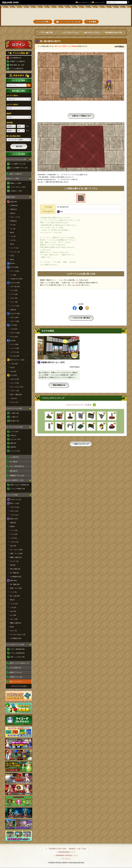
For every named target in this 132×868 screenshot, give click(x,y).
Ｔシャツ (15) (15, 306)
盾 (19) (13, 263)
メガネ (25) (14, 364)
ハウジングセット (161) (18, 187)
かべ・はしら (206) (16, 550)
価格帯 (9, 114)
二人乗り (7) (14, 417)
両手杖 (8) (14, 221)
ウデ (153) (14, 325)
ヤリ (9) (13, 225)
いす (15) (13, 607)
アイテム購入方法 (47, 33)
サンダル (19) (15, 356)
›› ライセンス (66, 859)
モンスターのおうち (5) (18, 634)
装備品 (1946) (11, 197)
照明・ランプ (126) (16, 553)
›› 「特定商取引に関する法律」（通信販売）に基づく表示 (66, 849)
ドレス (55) (14, 290)
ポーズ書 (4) (13, 462)
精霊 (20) (13, 443)
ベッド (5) (14, 592)
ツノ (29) (13, 275)
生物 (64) (13, 447)
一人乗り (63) (15, 413)
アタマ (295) (14, 267)
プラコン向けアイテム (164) (15, 645)
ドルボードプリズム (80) (14, 408)
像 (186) (13, 565)
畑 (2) (12, 627)
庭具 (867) (14, 580)
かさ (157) (14, 375)
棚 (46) (13, 526)
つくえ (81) (14, 534)
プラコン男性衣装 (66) (17, 649)
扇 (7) (12, 244)
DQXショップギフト (16, 682)
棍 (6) (12, 232)
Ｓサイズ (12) (15, 507)
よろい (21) (14, 298)
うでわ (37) (14, 329)
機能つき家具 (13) (16, 557)
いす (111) (14, 538)
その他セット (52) (16, 191)
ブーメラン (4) (15, 252)
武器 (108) (14, 202)
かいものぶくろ (122, 13)
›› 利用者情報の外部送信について (66, 855)
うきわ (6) (14, 398)
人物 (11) (13, 435)
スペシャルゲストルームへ (19, 35)
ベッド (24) (14, 530)
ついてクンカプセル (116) (14, 427)
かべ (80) (13, 615)
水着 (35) (13, 310)
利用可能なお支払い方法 (114, 33)
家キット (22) (15, 503)
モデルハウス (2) (16, 499)
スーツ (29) (14, 294)
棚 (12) (13, 600)
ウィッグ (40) (15, 271)
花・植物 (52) (15, 573)
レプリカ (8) (14, 432)
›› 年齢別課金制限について (66, 852)
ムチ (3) (13, 240)
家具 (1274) (14, 519)
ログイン (19, 44)
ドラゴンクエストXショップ (66, 13)
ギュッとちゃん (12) (17, 387)
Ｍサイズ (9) (14, 511)
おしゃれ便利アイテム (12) (19, 168)
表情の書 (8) (13, 471)
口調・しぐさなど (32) (17, 657)
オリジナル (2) (15, 451)
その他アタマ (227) (16, 279)
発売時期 (10, 123)
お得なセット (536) (13, 178)
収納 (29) (13, 523)
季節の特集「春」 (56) (17, 65)
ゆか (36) (13, 611)
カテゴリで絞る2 (12, 105)
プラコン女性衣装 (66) (17, 653)
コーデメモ (122, 17)
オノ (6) (13, 229)
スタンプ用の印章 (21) (17, 466)
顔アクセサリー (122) (17, 360)
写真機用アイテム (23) (17, 476)
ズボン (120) (14, 317)
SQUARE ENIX (11, 2)
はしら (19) (14, 619)
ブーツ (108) (14, 344)
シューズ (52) (15, 348)
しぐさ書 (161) (14, 457)
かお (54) (13, 371)
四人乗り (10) (15, 421)
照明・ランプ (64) (16, 588)
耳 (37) (13, 368)
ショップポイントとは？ (71, 33)
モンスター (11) (15, 439)
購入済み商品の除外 (13, 136)
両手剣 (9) (14, 209)
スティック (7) (15, 217)
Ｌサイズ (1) (14, 515)
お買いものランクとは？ (92, 33)
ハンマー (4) (14, 248)
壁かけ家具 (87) (15, 569)
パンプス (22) (15, 352)
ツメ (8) (13, 236)
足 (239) (13, 341)
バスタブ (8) (14, 542)
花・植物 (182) (15, 584)
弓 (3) (12, 256)
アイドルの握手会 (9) (17, 69)
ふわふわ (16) (15, 379)
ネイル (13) (14, 337)
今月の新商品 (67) (16, 58)
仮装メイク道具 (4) (16, 174)
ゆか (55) (13, 546)
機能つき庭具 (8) (16, 623)
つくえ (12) (14, 604)
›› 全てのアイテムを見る (19, 686)
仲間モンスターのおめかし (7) (19, 663)
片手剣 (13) (14, 205)
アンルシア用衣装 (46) (18, 489)
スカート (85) (15, 321)
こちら (77, 285)
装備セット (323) (16, 183)
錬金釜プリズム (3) (16, 672)
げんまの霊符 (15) (15, 668)
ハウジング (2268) (12, 495)
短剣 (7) (13, 213)
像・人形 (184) (15, 596)
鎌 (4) (12, 259)
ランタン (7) (14, 402)
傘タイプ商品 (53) (16, 395)
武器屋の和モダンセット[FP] (53, 362)
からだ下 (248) (15, 314)
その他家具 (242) (16, 577)
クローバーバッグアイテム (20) (16, 159)
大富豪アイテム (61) (16, 677)
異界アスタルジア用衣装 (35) (20, 485)
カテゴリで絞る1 (12, 96)
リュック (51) (15, 383)
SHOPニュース (122, 22)
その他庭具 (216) (16, 638)
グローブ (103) (15, 333)
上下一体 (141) (15, 287)
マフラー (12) (15, 391)
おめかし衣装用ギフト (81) (15, 480)
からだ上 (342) (15, 283)
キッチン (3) (14, 561)
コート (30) (14, 302)
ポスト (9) (14, 631)
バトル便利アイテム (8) (18, 164)
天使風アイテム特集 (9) (17, 61)
